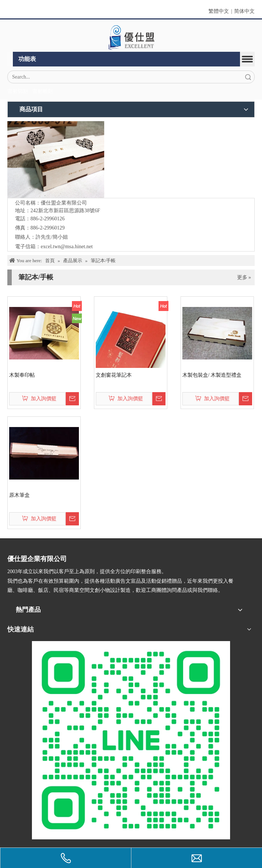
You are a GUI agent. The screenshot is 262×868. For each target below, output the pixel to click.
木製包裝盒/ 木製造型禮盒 (212, 375)
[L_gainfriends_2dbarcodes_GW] (131, 740)
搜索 (248, 77)
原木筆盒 (19, 495)
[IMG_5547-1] (56, 160)
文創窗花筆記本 (114, 375)
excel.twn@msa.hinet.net (67, 247)
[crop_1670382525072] (131, 37)
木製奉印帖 (22, 375)
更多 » (244, 278)
